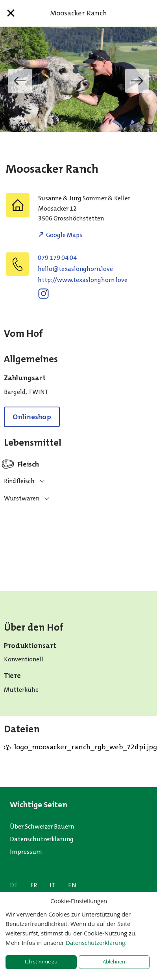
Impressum (26, 852)
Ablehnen (114, 962)
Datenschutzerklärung (42, 839)
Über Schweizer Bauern (42, 826)
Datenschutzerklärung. (96, 943)
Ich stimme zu (41, 962)
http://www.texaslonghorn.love (83, 280)
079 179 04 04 (57, 258)
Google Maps (64, 235)
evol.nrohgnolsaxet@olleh (75, 269)
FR (34, 885)
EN (72, 885)
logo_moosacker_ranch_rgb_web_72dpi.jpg (86, 747)
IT (53, 885)
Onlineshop (32, 417)
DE (14, 885)
